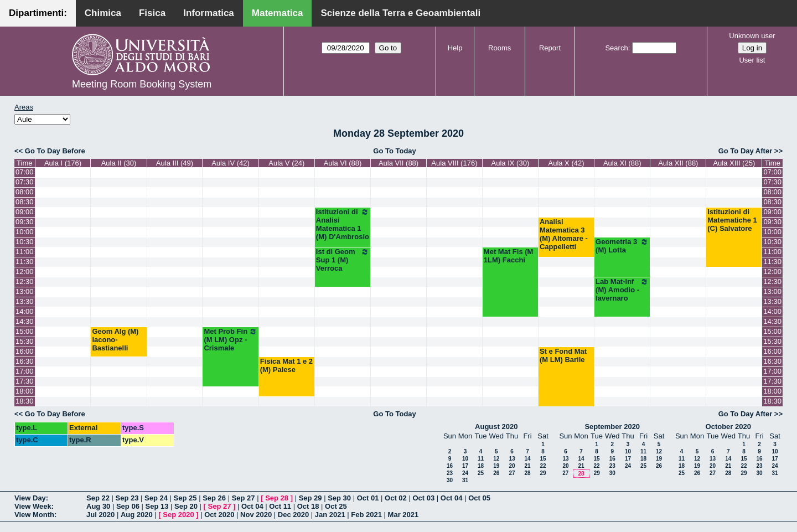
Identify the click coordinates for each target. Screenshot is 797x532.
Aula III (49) (175, 163)
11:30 (25, 262)
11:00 (25, 252)
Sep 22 (98, 498)
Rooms (500, 48)
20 (512, 466)
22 (543, 466)
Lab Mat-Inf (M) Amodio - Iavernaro (622, 290)
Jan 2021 (330, 515)
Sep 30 (339, 498)
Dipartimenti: (38, 13)
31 (465, 480)
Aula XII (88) (678, 163)
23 (450, 473)
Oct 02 (396, 498)
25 (481, 473)
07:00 (25, 172)
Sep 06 (128, 506)
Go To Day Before (55, 151)
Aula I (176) (63, 163)
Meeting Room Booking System (142, 84)
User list (752, 60)
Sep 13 (157, 506)
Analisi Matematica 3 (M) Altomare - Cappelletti (564, 234)
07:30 (25, 182)
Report (550, 48)
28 (527, 473)
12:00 (25, 272)
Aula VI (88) (343, 163)
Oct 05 (479, 498)
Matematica (278, 13)
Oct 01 (368, 498)
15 (543, 459)
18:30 (25, 401)
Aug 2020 (137, 515)
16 (450, 466)
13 (512, 459)
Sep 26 (214, 498)
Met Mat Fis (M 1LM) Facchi (509, 256)
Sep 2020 (178, 515)
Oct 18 (308, 506)
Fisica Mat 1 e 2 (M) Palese (286, 365)
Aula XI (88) (622, 163)
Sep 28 (277, 498)
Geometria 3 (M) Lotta (622, 246)
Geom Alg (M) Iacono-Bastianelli (115, 340)
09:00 (25, 212)
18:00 (25, 391)
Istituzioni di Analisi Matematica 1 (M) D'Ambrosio (343, 224)
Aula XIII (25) (734, 163)
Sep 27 (244, 498)
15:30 (25, 341)
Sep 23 (127, 498)
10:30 (25, 242)
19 (496, 466)
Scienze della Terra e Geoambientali (400, 13)
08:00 (25, 192)
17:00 (25, 371)
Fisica (152, 13)
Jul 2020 (100, 515)
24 (465, 473)
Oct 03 (423, 498)
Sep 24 (156, 498)
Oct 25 (336, 506)
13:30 (25, 301)
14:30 (25, 321)
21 (527, 466)
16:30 (25, 361)
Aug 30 (98, 506)
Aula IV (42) (231, 163)
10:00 (25, 232)
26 (496, 473)
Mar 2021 (403, 515)
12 (496, 459)
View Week (33, 506)
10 (465, 459)
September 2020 (612, 427)
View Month (34, 515)
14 (527, 459)
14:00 (25, 311)
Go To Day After (746, 151)
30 (450, 480)
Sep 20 (186, 506)
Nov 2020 (256, 515)
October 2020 (728, 427)
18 (481, 466)
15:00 (25, 331)
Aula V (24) (286, 163)
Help (455, 48)
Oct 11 (280, 506)
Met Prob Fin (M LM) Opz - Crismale (230, 340)
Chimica (103, 13)
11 (481, 459)
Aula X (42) (566, 163)
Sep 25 (185, 498)
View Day (30, 498)
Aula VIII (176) (454, 163)
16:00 (25, 351)
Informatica (209, 13)
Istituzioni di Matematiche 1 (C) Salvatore (732, 220)
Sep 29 (310, 498)
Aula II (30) (119, 163)
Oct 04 (452, 498)
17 (465, 466)
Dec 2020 (293, 515)
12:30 (25, 282)
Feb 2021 (366, 515)
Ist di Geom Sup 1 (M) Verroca (343, 260)
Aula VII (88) (398, 163)
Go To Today (395, 151)
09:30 (25, 222)
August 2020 (496, 427)
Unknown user (752, 36)
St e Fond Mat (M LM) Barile (563, 355)
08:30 (25, 202)
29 (543, 473)
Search (616, 48)
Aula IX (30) (511, 163)
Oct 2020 (219, 515)
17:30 (25, 381)
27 (512, 473)
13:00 (25, 291)
